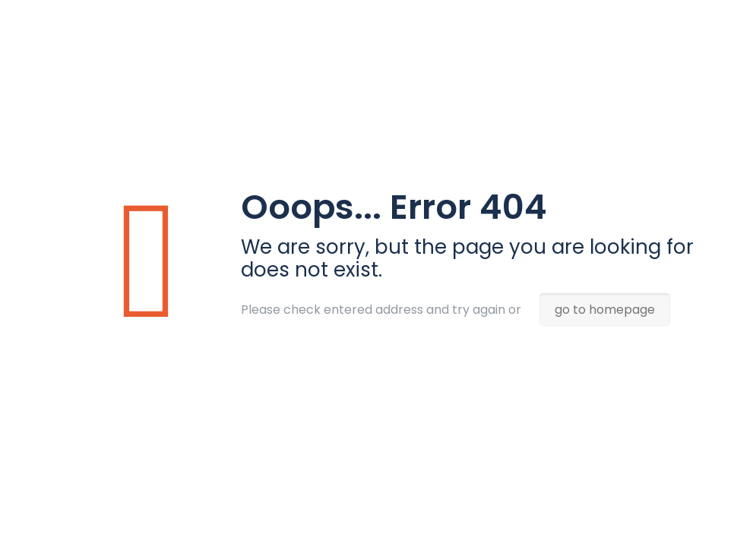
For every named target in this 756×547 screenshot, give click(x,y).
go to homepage (605, 310)
